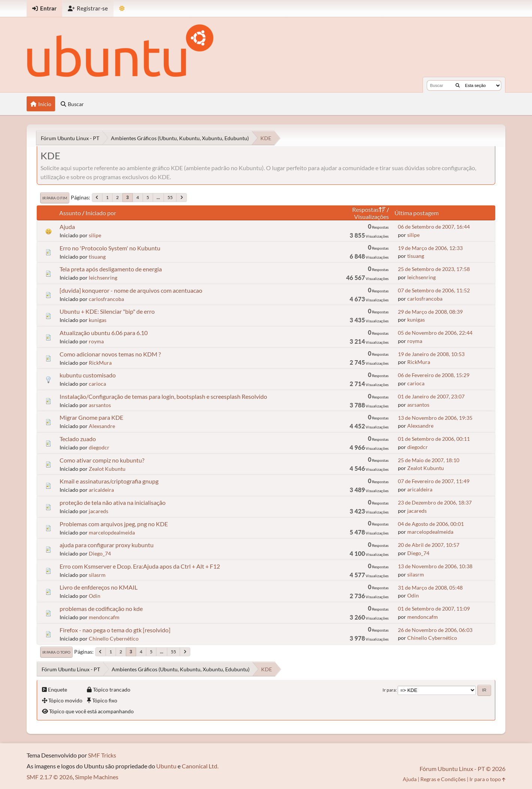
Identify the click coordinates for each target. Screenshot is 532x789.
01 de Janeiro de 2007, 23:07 (431, 396)
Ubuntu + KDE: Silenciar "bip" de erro (107, 311)
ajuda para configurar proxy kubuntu (107, 545)
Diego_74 (100, 553)
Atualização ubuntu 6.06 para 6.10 (104, 333)
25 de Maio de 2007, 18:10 (429, 460)
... (158, 197)
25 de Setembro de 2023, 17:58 (434, 269)
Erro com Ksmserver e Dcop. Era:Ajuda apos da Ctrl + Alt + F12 (140, 566)
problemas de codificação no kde (101, 609)
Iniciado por (101, 213)
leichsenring (103, 278)
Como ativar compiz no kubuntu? (102, 460)
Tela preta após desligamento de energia (111, 269)
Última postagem (417, 213)
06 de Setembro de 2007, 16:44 (434, 227)
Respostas (369, 209)
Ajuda (67, 227)
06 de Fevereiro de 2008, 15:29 (434, 375)
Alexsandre (102, 426)
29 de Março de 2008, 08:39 (430, 312)
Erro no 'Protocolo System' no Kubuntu (110, 248)
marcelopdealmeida (112, 532)
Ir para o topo (56, 652)
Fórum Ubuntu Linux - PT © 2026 (463, 769)
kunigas (98, 320)
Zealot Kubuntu (107, 469)
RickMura (100, 363)
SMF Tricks (102, 755)
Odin (95, 596)
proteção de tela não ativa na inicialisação (113, 502)
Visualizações (371, 216)
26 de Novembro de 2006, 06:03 (435, 630)
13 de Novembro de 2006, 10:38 (435, 566)
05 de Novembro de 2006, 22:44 (435, 333)
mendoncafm (104, 617)
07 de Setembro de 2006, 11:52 (434, 290)
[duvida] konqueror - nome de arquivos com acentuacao (131, 290)
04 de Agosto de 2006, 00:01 (431, 524)
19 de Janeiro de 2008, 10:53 (431, 354)
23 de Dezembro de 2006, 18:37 (435, 502)
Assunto (70, 213)
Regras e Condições (443, 779)
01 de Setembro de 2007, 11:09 (434, 609)
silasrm (97, 575)
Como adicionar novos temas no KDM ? (110, 354)
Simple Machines (97, 777)
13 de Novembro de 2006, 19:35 (435, 418)
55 (170, 197)
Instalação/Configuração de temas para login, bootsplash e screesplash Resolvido (163, 396)
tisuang (97, 257)
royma (96, 341)
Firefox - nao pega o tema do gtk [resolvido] (115, 630)
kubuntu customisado (88, 375)
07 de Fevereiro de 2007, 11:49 (434, 481)
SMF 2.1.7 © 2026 (50, 777)
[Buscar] (458, 85)
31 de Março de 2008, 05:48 (430, 588)
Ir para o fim (55, 198)
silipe (95, 235)
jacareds (99, 511)
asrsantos (100, 405)
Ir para (389, 690)
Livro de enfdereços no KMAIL (99, 587)
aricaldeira (101, 490)
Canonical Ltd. (200, 766)
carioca (97, 384)
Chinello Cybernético (114, 639)
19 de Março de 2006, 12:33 (430, 248)
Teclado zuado (78, 439)
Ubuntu (166, 766)
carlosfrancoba (106, 299)
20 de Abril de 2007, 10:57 (429, 545)
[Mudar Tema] (122, 8)
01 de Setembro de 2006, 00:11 (434, 439)
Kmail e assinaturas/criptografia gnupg (109, 481)
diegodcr (99, 447)
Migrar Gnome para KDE (91, 417)
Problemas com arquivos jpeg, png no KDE (114, 524)
